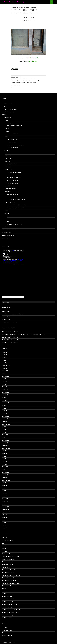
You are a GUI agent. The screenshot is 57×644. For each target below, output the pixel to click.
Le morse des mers (9, 123)
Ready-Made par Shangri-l (13, 148)
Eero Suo (7, 175)
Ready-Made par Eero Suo (13, 180)
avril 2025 (4, 355)
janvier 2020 (5, 371)
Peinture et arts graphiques (10, 109)
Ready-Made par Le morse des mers (15, 126)
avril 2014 (4, 411)
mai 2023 (4, 360)
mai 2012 (4, 459)
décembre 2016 (6, 376)
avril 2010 (4, 525)
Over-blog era (7, 167)
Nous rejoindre (6, 238)
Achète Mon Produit (14, 337)
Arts (3, 101)
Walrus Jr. (8, 161)
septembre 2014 (6, 403)
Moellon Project (33, 61)
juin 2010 (4, 520)
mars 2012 (5, 464)
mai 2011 (4, 491)
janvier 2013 (5, 437)
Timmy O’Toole (9, 159)
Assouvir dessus (6, 319)
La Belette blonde (9, 186)
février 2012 (5, 467)
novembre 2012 (6, 443)
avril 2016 (4, 381)
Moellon (30, 58)
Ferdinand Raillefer (7, 340)
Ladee (7, 216)
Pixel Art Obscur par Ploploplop (14, 224)
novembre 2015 (6, 395)
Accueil (4, 98)
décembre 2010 (6, 504)
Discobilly (8, 153)
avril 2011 (4, 493)
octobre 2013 (5, 421)
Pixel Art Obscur (8, 104)
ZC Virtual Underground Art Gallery (13, 2)
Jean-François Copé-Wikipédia (12, 183)
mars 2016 (5, 384)
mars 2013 (5, 432)
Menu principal (55, 2)
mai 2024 (4, 357)
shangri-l (4, 337)
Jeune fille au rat (17, 340)
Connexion (5, 627)
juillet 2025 (5, 352)
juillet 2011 (5, 485)
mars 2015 (5, 400)
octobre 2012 (5, 445)
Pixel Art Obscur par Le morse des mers (11, 575)
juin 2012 (4, 456)
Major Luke (8, 191)
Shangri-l (36, 58)
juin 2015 (4, 397)
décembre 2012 (6, 440)
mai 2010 (4, 523)
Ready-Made (14, 8)
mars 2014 (5, 413)
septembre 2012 (6, 448)
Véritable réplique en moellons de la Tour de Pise (13, 314)
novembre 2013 (6, 419)
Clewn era (6, 213)
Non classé (5, 551)
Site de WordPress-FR (7, 635)
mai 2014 (4, 408)
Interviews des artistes (8, 233)
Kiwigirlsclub (8, 156)
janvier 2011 (5, 501)
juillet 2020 (5, 368)
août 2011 (5, 483)
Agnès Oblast (5, 334)
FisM (6, 227)
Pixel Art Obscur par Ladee (13, 219)
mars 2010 (5, 528)
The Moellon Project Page (8, 235)
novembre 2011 (6, 475)
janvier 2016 (5, 389)
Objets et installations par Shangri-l (15, 145)
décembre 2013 (6, 416)
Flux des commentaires (8, 633)
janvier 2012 (5, 469)
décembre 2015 (6, 392)
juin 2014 (4, 405)
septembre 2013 (6, 424)
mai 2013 (4, 429)
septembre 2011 (6, 480)
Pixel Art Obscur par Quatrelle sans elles (16, 205)
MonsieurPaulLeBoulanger (12, 197)
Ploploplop (8, 222)
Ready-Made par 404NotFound (14, 172)
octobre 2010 (5, 509)
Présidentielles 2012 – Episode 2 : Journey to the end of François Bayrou (28, 334)
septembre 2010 (6, 512)
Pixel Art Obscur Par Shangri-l (14, 142)
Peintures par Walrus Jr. (12, 164)
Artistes (4, 115)
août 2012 (5, 451)
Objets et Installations (9, 112)
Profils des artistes (7, 591)
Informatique (5, 538)
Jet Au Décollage (16, 332)
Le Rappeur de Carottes (11, 189)
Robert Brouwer (6, 332)
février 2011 (5, 499)
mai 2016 (4, 379)
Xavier (7, 211)
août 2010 (5, 515)
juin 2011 (4, 488)
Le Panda (7, 128)
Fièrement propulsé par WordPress (9, 642)
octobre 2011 (5, 477)
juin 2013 (4, 427)
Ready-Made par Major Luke (13, 194)
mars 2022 (5, 363)
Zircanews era (7, 150)
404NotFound (8, 170)
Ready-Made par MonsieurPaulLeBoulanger (17, 200)
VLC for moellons (6, 311)
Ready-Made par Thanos (12, 134)
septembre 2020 (6, 365)
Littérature (5, 546)
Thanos (7, 131)
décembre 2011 (6, 472)
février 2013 (5, 435)
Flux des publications (7, 630)
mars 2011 (5, 496)
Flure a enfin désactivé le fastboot (10, 322)
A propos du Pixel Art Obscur (9, 230)
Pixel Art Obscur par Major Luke (10, 578)
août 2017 (5, 373)
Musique (4, 548)
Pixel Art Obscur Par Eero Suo (14, 178)
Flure (7, 120)
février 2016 (5, 387)
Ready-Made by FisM (7, 596)
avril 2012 (4, 461)
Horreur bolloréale (6, 317)
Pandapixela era (7, 117)
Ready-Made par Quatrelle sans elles (27, 8)
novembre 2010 (6, 507)
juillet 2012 (5, 453)
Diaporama (5, 241)
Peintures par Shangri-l (12, 139)
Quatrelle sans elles (10, 202)
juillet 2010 (5, 517)
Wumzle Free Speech (28, 87)
